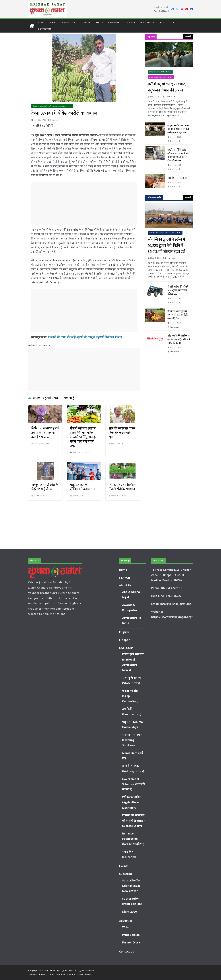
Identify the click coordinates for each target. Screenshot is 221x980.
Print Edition (131, 935)
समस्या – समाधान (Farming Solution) (132, 740)
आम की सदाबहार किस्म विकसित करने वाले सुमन (122, 433)
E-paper (99, 22)
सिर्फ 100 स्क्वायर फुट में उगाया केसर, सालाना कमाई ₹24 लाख (45, 433)
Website (128, 927)
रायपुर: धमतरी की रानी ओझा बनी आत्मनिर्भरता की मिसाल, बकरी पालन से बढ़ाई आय (178, 129)
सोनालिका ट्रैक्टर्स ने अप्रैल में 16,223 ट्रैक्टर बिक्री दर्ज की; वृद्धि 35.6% (178, 290)
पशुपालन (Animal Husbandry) (161, 77)
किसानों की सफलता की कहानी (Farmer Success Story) (52, 106)
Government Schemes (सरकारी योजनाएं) (134, 784)
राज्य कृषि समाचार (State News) (160, 72)
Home (41, 22)
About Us (68, 22)
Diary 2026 (130, 912)
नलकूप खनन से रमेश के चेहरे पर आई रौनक (45, 487)
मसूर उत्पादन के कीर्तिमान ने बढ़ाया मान (83, 487)
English (158, 7)
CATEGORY (114, 22)
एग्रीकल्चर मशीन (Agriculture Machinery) (165, 233)
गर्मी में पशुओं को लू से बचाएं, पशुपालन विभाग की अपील (167, 87)
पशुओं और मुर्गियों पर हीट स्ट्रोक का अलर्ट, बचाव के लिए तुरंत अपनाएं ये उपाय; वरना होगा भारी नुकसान (178, 155)
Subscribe (146, 22)
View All (188, 36)
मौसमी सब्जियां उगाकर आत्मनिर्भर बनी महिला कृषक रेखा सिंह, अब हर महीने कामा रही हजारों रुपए (83, 437)
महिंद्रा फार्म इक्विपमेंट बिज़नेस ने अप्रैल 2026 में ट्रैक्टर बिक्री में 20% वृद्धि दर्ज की (179, 339)
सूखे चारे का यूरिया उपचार (177, 178)
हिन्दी (166, 7)
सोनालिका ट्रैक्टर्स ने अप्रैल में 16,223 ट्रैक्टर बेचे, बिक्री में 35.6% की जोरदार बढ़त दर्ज (167, 246)
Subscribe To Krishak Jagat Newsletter (131, 886)
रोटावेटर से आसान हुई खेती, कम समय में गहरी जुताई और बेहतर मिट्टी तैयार (178, 315)
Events (131, 22)
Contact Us (45, 29)
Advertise (165, 22)
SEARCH (53, 22)
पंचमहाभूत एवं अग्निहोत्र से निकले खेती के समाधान (123, 487)
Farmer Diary (131, 943)
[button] (74, 22)
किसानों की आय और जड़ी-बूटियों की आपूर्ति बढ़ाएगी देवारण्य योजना (83, 337)
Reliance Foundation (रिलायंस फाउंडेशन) (133, 839)
